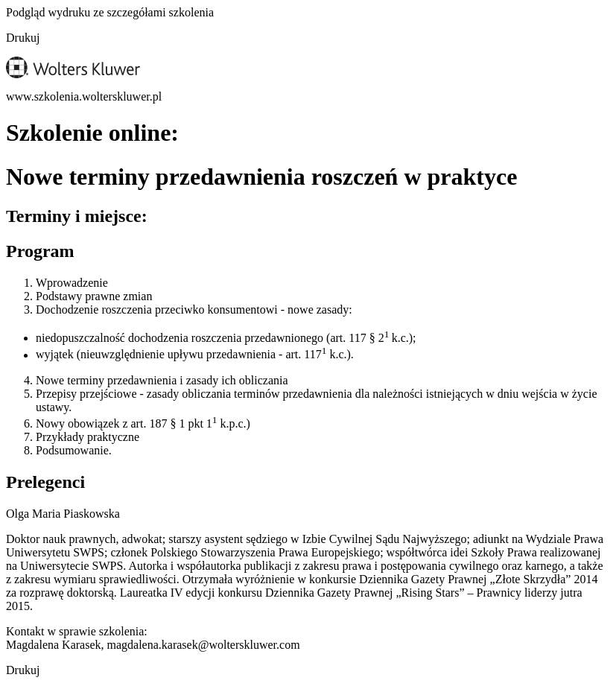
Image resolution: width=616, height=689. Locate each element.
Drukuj (23, 38)
